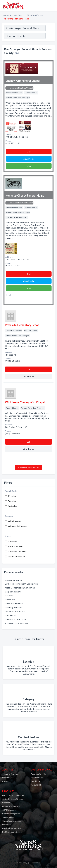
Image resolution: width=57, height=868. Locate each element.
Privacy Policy (21, 863)
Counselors (10, 615)
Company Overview (10, 774)
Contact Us (7, 781)
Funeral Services (16, 546)
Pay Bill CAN (36, 785)
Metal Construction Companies (20, 588)
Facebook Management (12, 828)
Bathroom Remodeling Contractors (22, 584)
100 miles (13, 506)
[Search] (50, 36)
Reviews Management (11, 814)
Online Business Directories (14, 799)
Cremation (13, 541)
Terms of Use (36, 863)
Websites (6, 803)
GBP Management (10, 810)
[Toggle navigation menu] (53, 5)
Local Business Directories (13, 795)
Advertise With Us (38, 774)
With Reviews (15, 521)
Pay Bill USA (36, 781)
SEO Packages (8, 817)
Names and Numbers (13, 15)
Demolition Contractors (16, 619)
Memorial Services (17, 556)
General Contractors (15, 611)
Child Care (10, 600)
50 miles (12, 501)
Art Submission (37, 778)
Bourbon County (35, 15)
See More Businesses (28, 467)
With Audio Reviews (18, 526)
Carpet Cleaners (13, 592)
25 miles (12, 496)
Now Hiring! (7, 778)
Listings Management (11, 806)
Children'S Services (14, 603)
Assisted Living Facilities (17, 623)
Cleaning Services (13, 607)
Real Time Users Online (12, 832)
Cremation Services (17, 551)
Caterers (9, 596)
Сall (29, 152)
